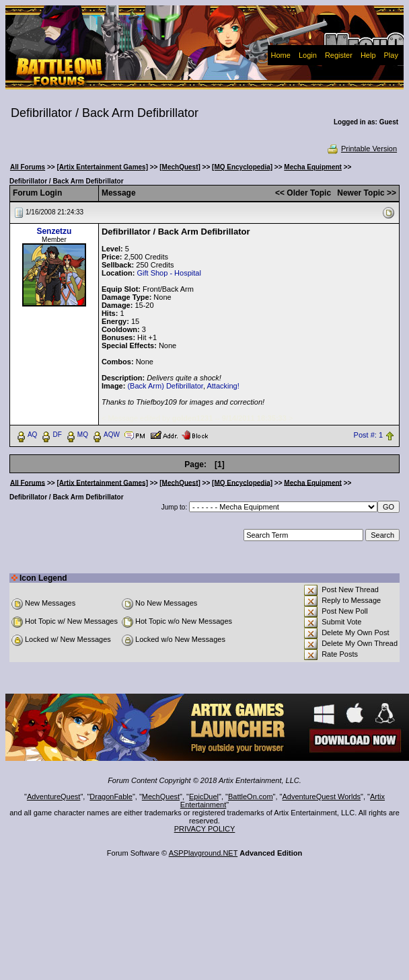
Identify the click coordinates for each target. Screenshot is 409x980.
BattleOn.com (251, 797)
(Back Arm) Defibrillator (165, 386)
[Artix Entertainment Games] (102, 167)
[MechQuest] (180, 167)
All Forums (28, 167)
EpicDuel (204, 797)
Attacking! (223, 386)
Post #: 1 (368, 435)
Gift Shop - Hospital (169, 273)
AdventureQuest (54, 797)
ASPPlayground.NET (203, 853)
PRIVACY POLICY (205, 829)
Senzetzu (54, 231)
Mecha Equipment (313, 167)
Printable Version (362, 149)
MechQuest (161, 797)
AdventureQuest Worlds (322, 797)
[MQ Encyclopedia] (242, 167)
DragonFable (111, 797)
